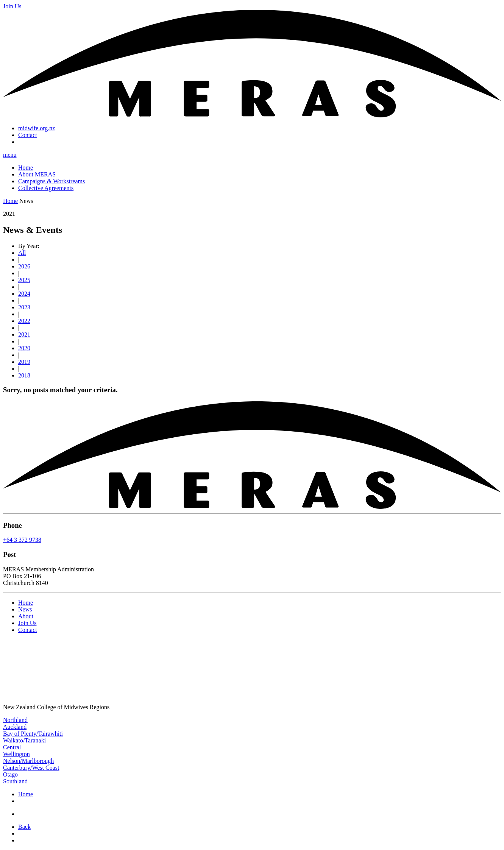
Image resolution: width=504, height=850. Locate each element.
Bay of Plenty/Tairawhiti (33, 734)
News (25, 609)
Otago (10, 774)
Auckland (15, 727)
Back (24, 827)
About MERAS (37, 174)
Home (26, 168)
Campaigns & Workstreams (51, 181)
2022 (24, 321)
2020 (24, 348)
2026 (24, 266)
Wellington (16, 754)
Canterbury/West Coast (31, 768)
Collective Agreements (46, 188)
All (22, 253)
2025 (24, 280)
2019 (24, 362)
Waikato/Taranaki (24, 740)
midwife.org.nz (37, 128)
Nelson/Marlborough (28, 761)
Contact (28, 135)
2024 (24, 294)
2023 (24, 307)
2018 (24, 375)
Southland (15, 781)
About (26, 616)
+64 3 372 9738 (22, 540)
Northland (15, 720)
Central (12, 747)
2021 (24, 335)
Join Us (27, 623)
